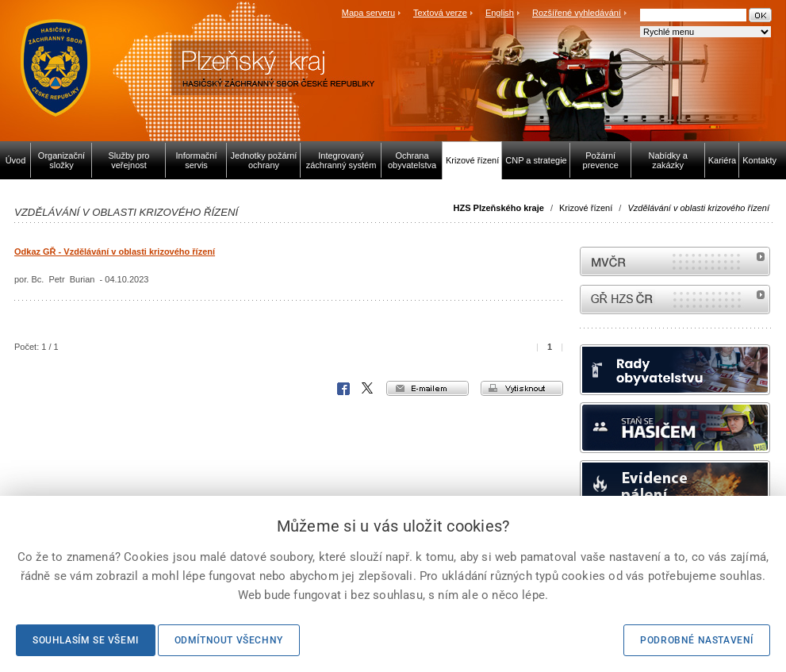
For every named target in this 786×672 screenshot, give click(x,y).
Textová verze (440, 13)
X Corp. (368, 389)
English (500, 13)
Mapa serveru (368, 13)
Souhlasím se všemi (86, 640)
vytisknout (522, 388)
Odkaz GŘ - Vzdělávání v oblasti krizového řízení (115, 252)
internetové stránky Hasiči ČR (675, 300)
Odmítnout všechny (229, 640)
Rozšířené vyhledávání (577, 13)
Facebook (343, 389)
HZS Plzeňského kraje (499, 208)
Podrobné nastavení (697, 640)
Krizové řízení (586, 208)
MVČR (675, 261)
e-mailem (428, 388)
